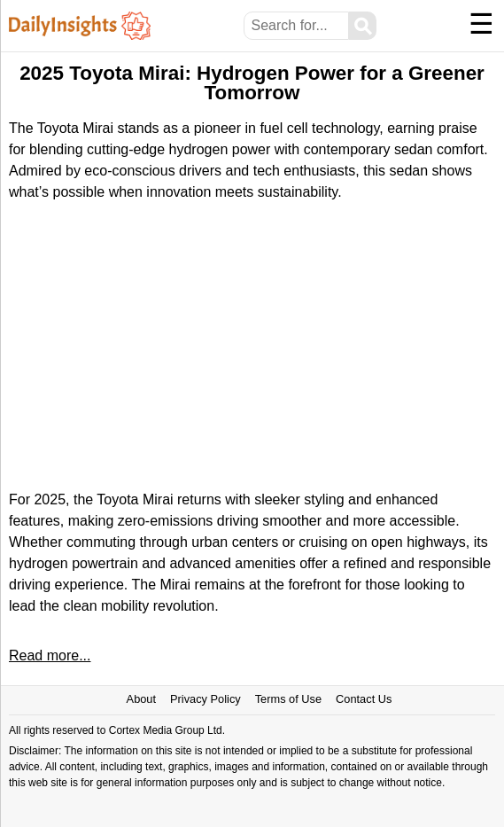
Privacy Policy (205, 699)
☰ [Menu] (481, 24)
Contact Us (364, 699)
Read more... (50, 655)
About (141, 699)
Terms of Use (288, 699)
